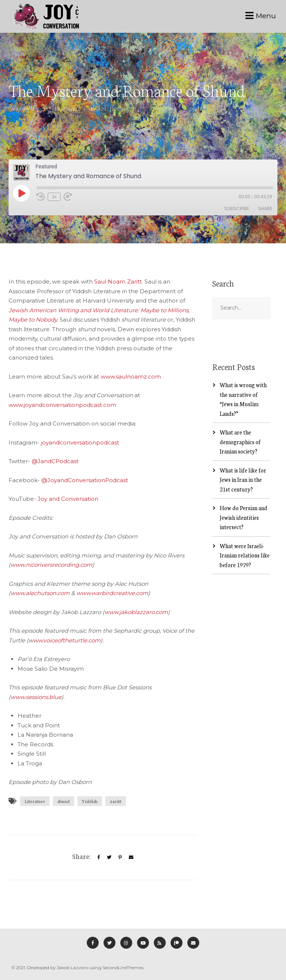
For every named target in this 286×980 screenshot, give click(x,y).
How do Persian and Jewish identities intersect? (244, 517)
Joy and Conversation (68, 499)
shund (63, 801)
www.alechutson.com (40, 593)
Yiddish (90, 801)
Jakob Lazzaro (72, 968)
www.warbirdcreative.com (112, 593)
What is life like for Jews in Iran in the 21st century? (243, 480)
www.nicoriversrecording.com (51, 565)
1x (54, 197)
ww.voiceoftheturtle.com (67, 640)
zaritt (116, 801)
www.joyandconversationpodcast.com (62, 405)
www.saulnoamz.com (131, 377)
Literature (35, 801)
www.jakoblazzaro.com (136, 612)
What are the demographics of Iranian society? (240, 442)
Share (265, 208)
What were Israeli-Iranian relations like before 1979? (245, 555)
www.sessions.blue (36, 697)
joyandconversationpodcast (80, 442)
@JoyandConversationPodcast (85, 480)
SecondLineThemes (123, 968)
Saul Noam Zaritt (118, 282)
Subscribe (237, 208)
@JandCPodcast (55, 461)
